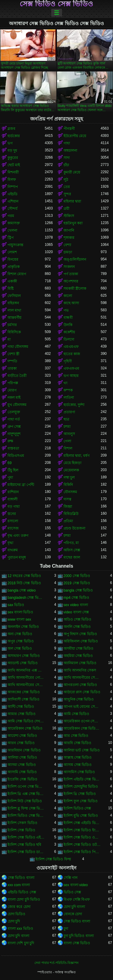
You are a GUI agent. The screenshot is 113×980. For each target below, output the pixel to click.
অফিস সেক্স (72, 550)
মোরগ (12, 390)
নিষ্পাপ (13, 187)
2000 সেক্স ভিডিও (77, 576)
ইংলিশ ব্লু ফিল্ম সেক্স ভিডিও (26, 808)
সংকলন (69, 267)
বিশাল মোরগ (17, 274)
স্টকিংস (69, 216)
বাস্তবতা (13, 448)
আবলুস (69, 434)
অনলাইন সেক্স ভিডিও (23, 627)
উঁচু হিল (13, 470)
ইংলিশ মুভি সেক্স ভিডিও (81, 816)
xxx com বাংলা (19, 885)
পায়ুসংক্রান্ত (15, 245)
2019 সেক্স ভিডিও (77, 583)
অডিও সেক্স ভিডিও (78, 619)
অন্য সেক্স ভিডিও (20, 634)
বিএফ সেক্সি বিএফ (77, 899)
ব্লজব (11, 129)
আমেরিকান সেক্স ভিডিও (25, 728)
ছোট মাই (14, 165)
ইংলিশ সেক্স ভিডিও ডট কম (82, 845)
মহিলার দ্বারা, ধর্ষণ (77, 456)
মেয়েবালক (71, 470)
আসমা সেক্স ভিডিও (22, 765)
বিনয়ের (13, 259)
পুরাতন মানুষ (17, 557)
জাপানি (69, 230)
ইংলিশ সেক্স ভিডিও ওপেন (82, 837)
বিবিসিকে (14, 332)
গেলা (67, 441)
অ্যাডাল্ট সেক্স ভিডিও (23, 663)
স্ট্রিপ (11, 238)
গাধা (67, 143)
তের (67, 187)
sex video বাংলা (76, 605)
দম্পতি (12, 361)
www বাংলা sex (19, 619)
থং (66, 383)
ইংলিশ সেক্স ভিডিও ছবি (24, 845)
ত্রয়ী (66, 209)
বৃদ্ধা (10, 543)
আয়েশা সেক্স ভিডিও (22, 736)
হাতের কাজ (72, 354)
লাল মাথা (14, 310)
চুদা (66, 929)
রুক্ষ (10, 441)
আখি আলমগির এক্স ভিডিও (26, 670)
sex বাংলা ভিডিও (20, 612)
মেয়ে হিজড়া (72, 463)
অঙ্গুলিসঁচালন (75, 259)
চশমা (67, 427)
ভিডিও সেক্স (72, 892)
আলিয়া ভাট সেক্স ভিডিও (82, 750)
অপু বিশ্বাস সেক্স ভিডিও (80, 634)
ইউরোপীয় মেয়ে (75, 136)
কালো (68, 296)
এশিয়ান (13, 201)
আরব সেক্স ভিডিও (21, 743)
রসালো (13, 521)
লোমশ (12, 252)
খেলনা (12, 230)
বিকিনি (68, 485)
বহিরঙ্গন (13, 303)
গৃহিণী (68, 361)
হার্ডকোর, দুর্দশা (74, 405)
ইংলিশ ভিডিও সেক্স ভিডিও (26, 816)
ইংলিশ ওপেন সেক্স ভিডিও (26, 787)
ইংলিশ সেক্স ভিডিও (21, 830)
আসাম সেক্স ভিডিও (78, 765)
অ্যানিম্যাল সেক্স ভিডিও (80, 663)
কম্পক (68, 390)
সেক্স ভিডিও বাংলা (21, 878)
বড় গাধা (14, 506)
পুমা (10, 477)
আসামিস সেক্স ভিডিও (79, 772)
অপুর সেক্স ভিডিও (21, 641)
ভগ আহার (71, 376)
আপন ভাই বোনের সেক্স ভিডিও (82, 707)
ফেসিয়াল (14, 296)
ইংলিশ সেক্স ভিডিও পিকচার (82, 852)
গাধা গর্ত (14, 419)
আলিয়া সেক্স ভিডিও (22, 757)
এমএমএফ (71, 347)
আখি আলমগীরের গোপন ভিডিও (26, 678)
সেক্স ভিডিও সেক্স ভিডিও (56, 4)
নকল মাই (14, 398)
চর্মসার (12, 325)
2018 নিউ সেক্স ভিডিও (24, 583)
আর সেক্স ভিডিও (76, 736)
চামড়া (68, 252)
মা (9, 339)
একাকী (12, 281)
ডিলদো (69, 339)
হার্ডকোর (14, 136)
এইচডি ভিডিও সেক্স (22, 892)
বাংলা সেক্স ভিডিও (77, 943)
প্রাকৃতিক (14, 267)
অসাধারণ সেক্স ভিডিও (24, 656)
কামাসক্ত (14, 223)
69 (9, 463)
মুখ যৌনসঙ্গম (17, 405)
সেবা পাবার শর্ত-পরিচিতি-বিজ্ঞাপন (56, 963)
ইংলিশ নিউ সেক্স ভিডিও (25, 801)
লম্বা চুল (69, 477)
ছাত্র (66, 419)
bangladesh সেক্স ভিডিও (26, 598)
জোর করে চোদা (19, 907)
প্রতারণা (69, 412)
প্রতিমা (68, 521)
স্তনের (12, 514)
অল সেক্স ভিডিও (20, 648)
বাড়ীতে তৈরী (17, 376)
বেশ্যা (67, 245)
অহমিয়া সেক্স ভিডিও (78, 656)
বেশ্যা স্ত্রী (13, 354)
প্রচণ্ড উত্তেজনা (74, 528)
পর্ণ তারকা (71, 274)
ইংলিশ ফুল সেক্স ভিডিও (81, 801)
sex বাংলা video (76, 885)
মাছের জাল (72, 557)
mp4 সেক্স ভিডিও (76, 598)
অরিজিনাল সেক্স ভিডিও (81, 641)
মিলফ (12, 180)
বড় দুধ (12, 150)
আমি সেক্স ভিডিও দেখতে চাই (26, 721)
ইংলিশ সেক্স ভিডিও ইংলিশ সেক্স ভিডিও (82, 830)
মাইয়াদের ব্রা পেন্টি (21, 485)
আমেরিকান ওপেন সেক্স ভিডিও (82, 721)
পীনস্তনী (69, 129)
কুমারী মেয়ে (72, 172)
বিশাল (68, 448)
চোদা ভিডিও (16, 914)
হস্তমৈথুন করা (73, 223)
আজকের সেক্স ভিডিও (24, 692)
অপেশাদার (71, 281)
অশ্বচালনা (70, 150)
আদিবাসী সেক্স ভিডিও (24, 699)
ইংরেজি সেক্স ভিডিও (22, 779)
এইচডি (13, 194)
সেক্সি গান (71, 878)
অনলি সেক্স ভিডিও (77, 627)
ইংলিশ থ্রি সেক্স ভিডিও (80, 794)
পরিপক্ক (13, 383)
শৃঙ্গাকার (69, 238)
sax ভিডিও (16, 605)
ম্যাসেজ (13, 528)
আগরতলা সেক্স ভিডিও (80, 685)
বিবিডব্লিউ (71, 514)
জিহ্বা (68, 506)
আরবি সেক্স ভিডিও (78, 743)
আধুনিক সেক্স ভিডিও (79, 699)
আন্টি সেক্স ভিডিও (21, 707)
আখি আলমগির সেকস (80, 670)
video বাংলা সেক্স (76, 612)
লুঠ (66, 180)
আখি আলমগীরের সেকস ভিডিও (82, 678)
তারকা (12, 368)
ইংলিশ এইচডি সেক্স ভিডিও (82, 779)
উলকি (68, 325)
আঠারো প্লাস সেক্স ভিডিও (82, 692)
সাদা (67, 158)
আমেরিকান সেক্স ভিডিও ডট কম (82, 728)
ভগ (10, 143)
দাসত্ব (67, 499)
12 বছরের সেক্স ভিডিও (24, 576)
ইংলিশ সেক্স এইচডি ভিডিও (82, 823)
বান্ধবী (68, 318)
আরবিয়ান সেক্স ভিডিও (24, 750)
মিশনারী (13, 172)
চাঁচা (66, 165)
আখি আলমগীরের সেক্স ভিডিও (26, 685)
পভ (66, 310)
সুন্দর (67, 194)
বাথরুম (13, 550)
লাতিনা (69, 398)
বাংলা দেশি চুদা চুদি (21, 943)
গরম (11, 216)
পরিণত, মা (71, 543)
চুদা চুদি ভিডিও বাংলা (79, 936)
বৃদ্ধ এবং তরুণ (18, 536)
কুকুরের (13, 158)
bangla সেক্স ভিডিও (78, 590)
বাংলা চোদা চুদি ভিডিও (24, 899)
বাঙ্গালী (13, 499)
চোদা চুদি (14, 921)
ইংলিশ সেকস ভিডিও (22, 823)
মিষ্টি (11, 289)
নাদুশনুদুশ (14, 434)
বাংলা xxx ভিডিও (20, 929)
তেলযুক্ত (14, 412)
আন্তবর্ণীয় (14, 318)
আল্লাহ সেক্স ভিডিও (78, 757)
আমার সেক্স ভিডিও (22, 714)
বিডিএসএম (16, 456)
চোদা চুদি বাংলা (74, 907)
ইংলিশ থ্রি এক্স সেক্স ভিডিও (26, 794)
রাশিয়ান (13, 492)
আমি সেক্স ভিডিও (77, 714)
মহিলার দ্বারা (72, 201)
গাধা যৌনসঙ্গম (18, 347)
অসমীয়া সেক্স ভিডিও (79, 648)
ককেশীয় (69, 332)
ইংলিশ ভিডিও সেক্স (77, 808)
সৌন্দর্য (13, 209)
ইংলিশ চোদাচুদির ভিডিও (81, 787)
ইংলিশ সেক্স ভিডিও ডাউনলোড (26, 852)
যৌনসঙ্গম (70, 492)
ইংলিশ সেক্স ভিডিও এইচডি (26, 837)
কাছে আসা (71, 303)
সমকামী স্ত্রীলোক (75, 289)
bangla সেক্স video (22, 590)
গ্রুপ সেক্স (14, 427)
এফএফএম (71, 368)
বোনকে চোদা (73, 914)
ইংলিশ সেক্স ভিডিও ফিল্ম (53, 859)
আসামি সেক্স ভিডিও (22, 772)
